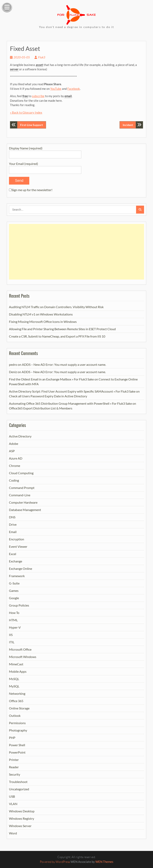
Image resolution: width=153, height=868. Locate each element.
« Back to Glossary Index (26, 112)
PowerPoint (17, 752)
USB (12, 796)
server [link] (14, 69)
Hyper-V (15, 627)
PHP (12, 738)
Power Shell (17, 745)
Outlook (15, 716)
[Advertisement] (76, 252)
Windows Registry (22, 818)
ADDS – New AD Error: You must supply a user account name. (64, 364)
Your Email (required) (45, 167)
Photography (18, 730)
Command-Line (20, 495)
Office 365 (16, 701)
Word (13, 833)
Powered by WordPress (55, 862)
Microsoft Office (20, 649)
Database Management (25, 510)
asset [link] (39, 65)
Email (13, 532)
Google (14, 598)
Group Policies (19, 605)
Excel (13, 554)
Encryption (17, 539)
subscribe (38, 96)
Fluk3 (42, 57)
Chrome (15, 466)
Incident (128, 125)
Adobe (14, 444)
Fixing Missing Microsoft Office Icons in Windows (43, 322)
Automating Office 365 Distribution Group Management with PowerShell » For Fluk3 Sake (70, 403)
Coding (14, 480)
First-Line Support (31, 125)
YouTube (56, 89)
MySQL (14, 686)
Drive (13, 524)
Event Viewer (18, 546)
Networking (17, 693)
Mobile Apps (18, 671)
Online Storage (19, 708)
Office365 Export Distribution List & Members (41, 408)
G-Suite (14, 583)
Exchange (16, 561)
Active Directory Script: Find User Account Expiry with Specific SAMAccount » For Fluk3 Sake (72, 391)
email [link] (68, 96)
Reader (14, 767)
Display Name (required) (45, 151)
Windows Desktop (22, 811)
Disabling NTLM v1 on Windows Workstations (41, 314)
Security (15, 774)
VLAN (13, 804)
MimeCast (16, 664)
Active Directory (20, 436)
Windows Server (20, 826)
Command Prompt (22, 488)
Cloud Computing (21, 473)
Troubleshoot (18, 782)
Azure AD (16, 458)
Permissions (17, 723)
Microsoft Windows (23, 657)
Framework (17, 576)
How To (14, 613)
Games (14, 591)
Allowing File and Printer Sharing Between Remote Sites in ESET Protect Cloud (62, 329)
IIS (11, 635)
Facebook (74, 89)
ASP (12, 451)
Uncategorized (19, 789)
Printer (14, 760)
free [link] (25, 96)
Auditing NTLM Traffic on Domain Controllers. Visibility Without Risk (56, 307)
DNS (12, 517)
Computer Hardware (23, 502)
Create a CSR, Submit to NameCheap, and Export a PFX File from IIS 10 (57, 336)
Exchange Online (21, 569)
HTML (13, 620)
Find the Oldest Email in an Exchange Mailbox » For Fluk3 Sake (51, 379)
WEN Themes (104, 862)
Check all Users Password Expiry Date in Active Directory (48, 396)
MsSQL (14, 679)
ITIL (12, 642)
